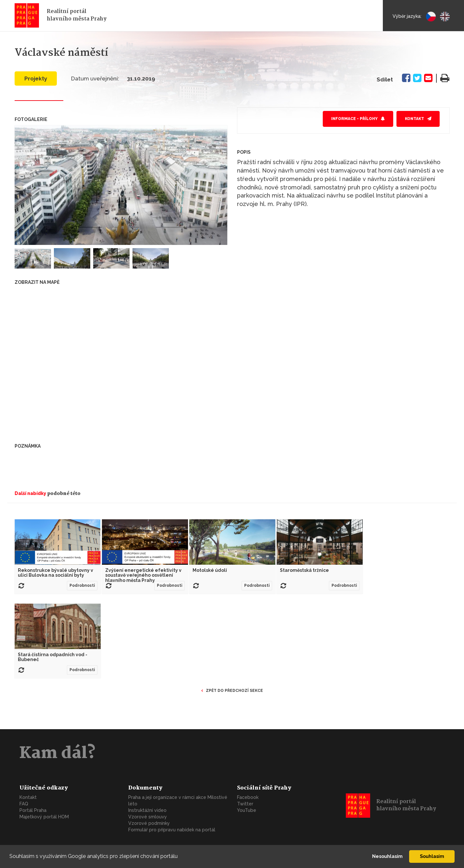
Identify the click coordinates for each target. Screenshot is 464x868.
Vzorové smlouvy (148, 817)
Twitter (245, 804)
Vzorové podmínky (149, 823)
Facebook (248, 797)
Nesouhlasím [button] (387, 856)
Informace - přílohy (354, 119)
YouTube (247, 810)
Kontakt (414, 119)
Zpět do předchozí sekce (234, 691)
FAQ (24, 804)
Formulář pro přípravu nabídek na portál (172, 830)
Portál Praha (33, 810)
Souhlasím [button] (432, 856)
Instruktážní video (147, 810)
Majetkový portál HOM (44, 817)
